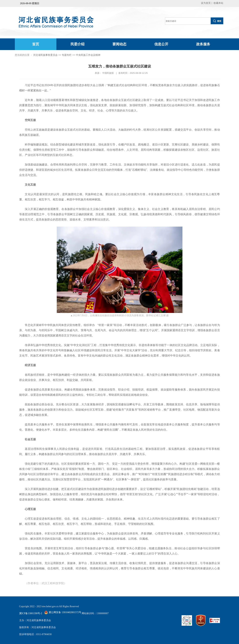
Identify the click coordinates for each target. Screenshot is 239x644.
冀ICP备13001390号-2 (31, 613)
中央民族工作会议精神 (88, 55)
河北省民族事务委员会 (45, 55)
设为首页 (206, 3)
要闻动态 (119, 44)
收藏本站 (218, 3)
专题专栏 (67, 55)
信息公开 (161, 44)
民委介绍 (78, 44)
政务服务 (203, 44)
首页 (36, 44)
